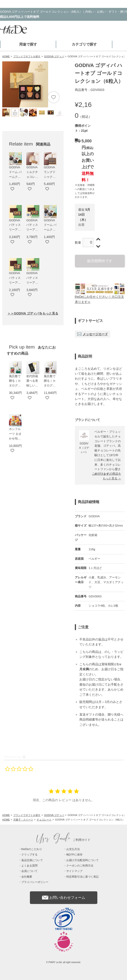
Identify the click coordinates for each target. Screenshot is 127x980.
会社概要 (27, 877)
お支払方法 (73, 849)
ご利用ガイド (64, 840)
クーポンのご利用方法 (80, 866)
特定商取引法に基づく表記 (82, 877)
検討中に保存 (74, 855)
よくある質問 (29, 866)
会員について (29, 871)
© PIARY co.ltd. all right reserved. (63, 962)
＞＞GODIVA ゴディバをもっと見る (33, 313)
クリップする (29, 855)
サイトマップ (74, 871)
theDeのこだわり (32, 849)
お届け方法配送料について (82, 860)
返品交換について (32, 860)
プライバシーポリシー (35, 882)
